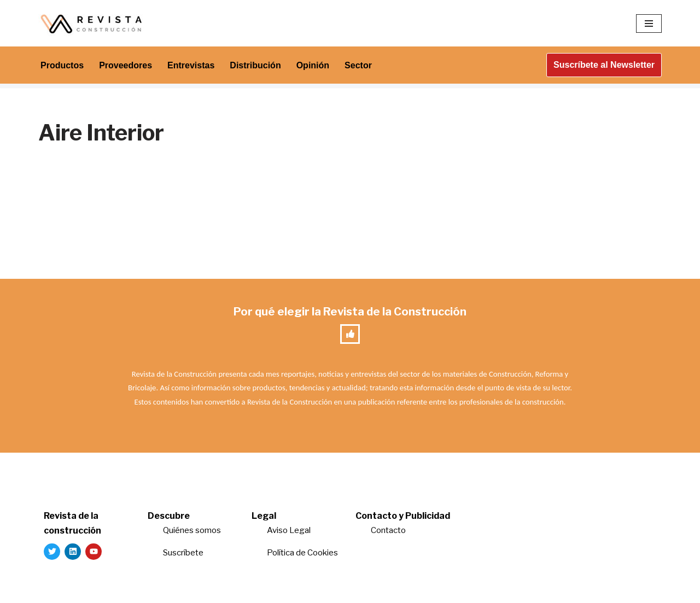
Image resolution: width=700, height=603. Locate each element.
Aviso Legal (289, 530)
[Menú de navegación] (649, 24)
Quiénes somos (192, 530)
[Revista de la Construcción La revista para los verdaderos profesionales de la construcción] (93, 23)
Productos (62, 65)
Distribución (255, 65)
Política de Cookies (302, 553)
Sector (358, 65)
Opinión (313, 65)
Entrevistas (191, 65)
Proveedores (126, 65)
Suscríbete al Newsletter (604, 65)
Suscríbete (184, 553)
